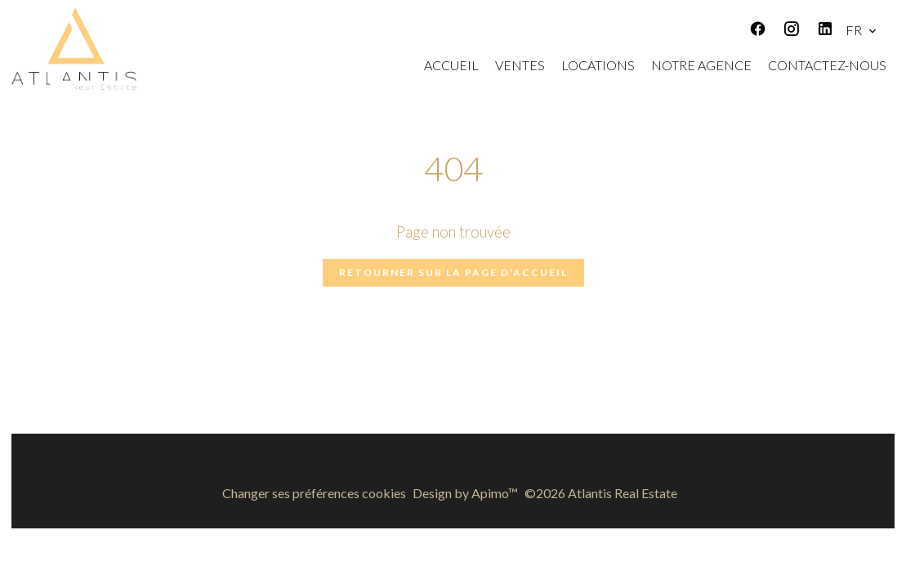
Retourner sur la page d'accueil (453, 272)
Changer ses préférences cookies (314, 493)
